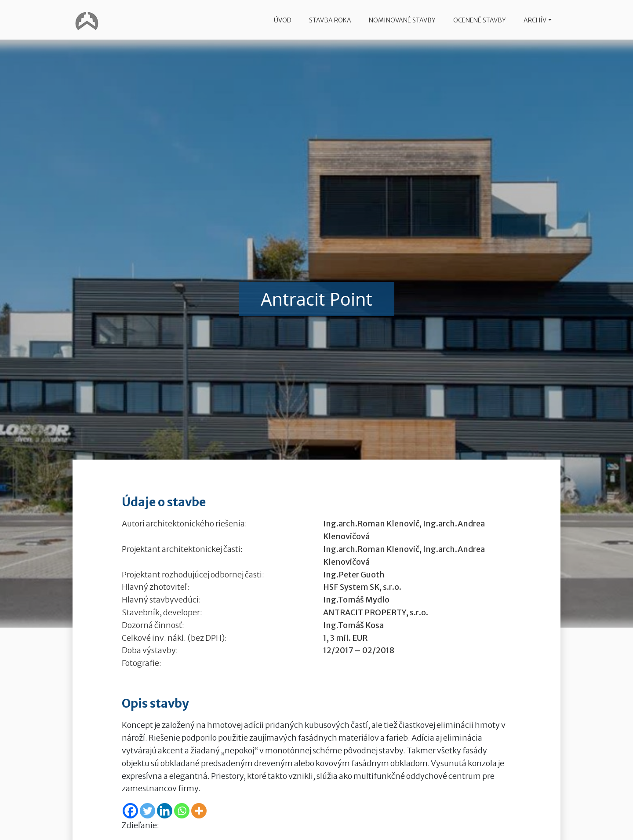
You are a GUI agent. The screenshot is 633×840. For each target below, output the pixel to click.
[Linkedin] (165, 811)
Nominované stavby (402, 20)
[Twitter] (147, 811)
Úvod (283, 20)
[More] (199, 811)
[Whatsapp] (182, 811)
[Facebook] (130, 811)
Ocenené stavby (480, 20)
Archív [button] (535, 20)
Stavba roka (330, 20)
